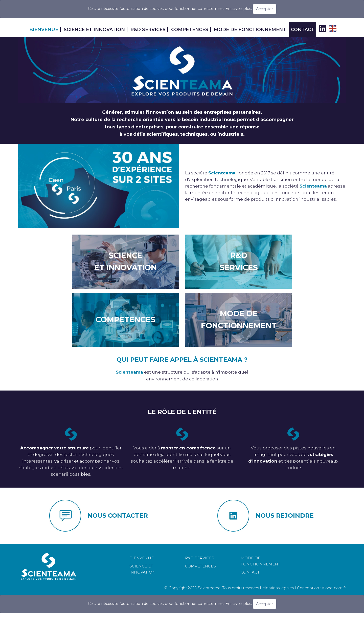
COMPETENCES (190, 30)
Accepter (265, 9)
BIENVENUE (44, 30)
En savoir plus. (239, 9)
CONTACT (303, 30)
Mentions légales (278, 588)
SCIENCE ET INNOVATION (94, 30)
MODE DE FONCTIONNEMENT (250, 30)
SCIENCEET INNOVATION (126, 261)
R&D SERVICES (148, 30)
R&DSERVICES (239, 261)
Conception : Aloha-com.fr (321, 588)
